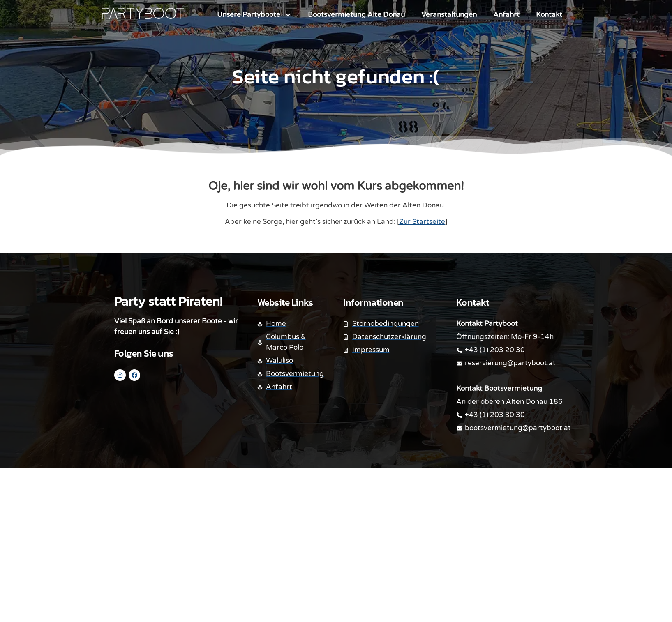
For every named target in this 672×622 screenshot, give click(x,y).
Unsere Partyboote (254, 15)
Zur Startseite (422, 222)
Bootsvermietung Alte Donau (356, 15)
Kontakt (549, 15)
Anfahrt (506, 15)
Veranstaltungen (449, 15)
